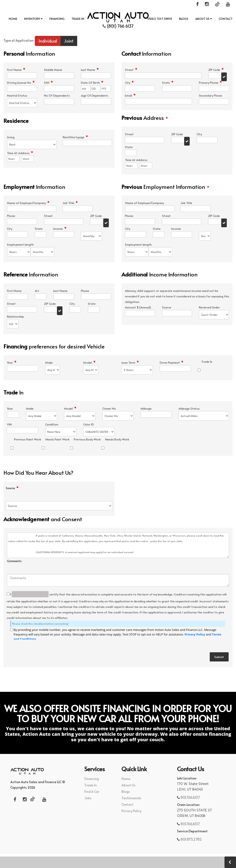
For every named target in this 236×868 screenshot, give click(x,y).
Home (13, 19)
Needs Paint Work (57, 439)
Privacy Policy (195, 634)
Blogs (184, 19)
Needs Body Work (117, 439)
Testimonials (131, 798)
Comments (14, 561)
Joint (69, 41)
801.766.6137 (190, 797)
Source (12, 488)
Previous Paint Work (28, 439)
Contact (226, 19)
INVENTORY (33, 19)
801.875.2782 (191, 839)
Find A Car (92, 792)
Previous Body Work (87, 439)
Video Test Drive (160, 19)
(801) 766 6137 (118, 26)
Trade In (78, 19)
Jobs (88, 798)
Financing (57, 19)
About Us (204, 19)
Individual (48, 41)
